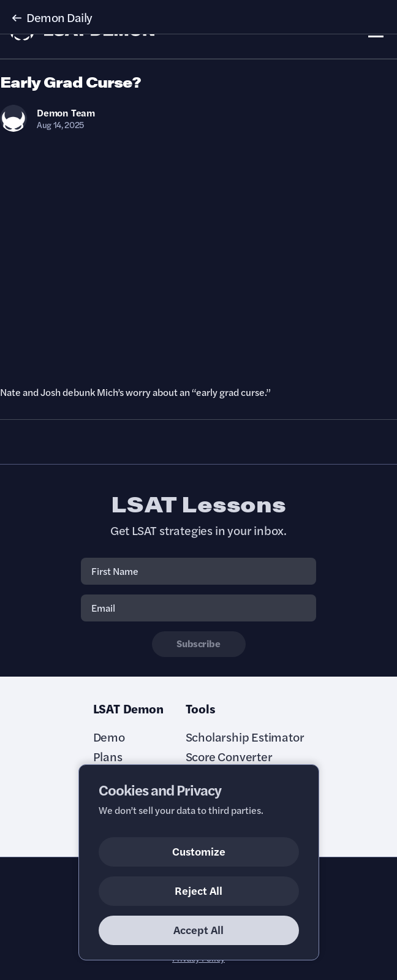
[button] (198, 17)
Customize (199, 851)
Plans (108, 756)
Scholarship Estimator (245, 737)
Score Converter (229, 756)
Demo (109, 737)
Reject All (198, 890)
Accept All (198, 929)
